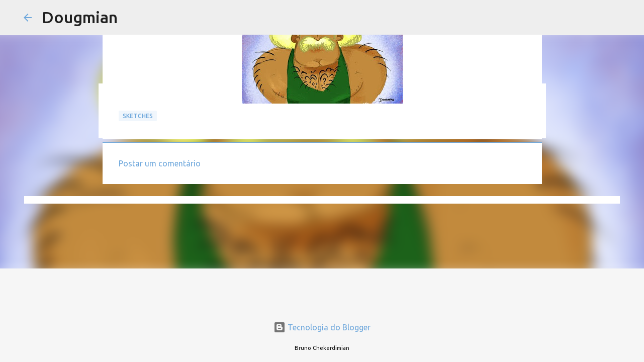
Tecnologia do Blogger (322, 327)
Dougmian (80, 17)
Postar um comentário (160, 163)
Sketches (138, 116)
